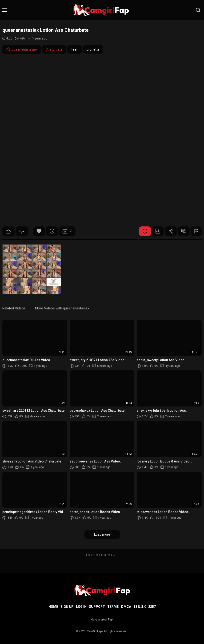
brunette (93, 49)
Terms (113, 607)
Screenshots (158, 231)
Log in (81, 607)
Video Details (145, 231)
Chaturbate (54, 49)
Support (97, 607)
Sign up (67, 607)
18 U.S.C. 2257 (145, 607)
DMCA (126, 607)
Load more (102, 534)
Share (171, 231)
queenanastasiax (22, 49)
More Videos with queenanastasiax (62, 308)
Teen (75, 49)
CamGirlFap (94, 631)
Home (53, 607)
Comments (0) (184, 231)
